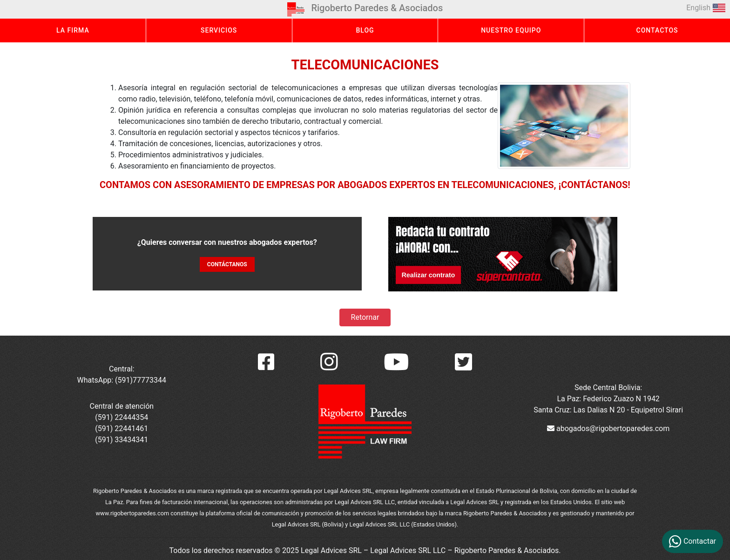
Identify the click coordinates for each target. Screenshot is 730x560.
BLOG (365, 30)
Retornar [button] (365, 317)
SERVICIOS (219, 30)
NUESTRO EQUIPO (511, 30)
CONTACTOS (657, 30)
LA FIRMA (73, 30)
